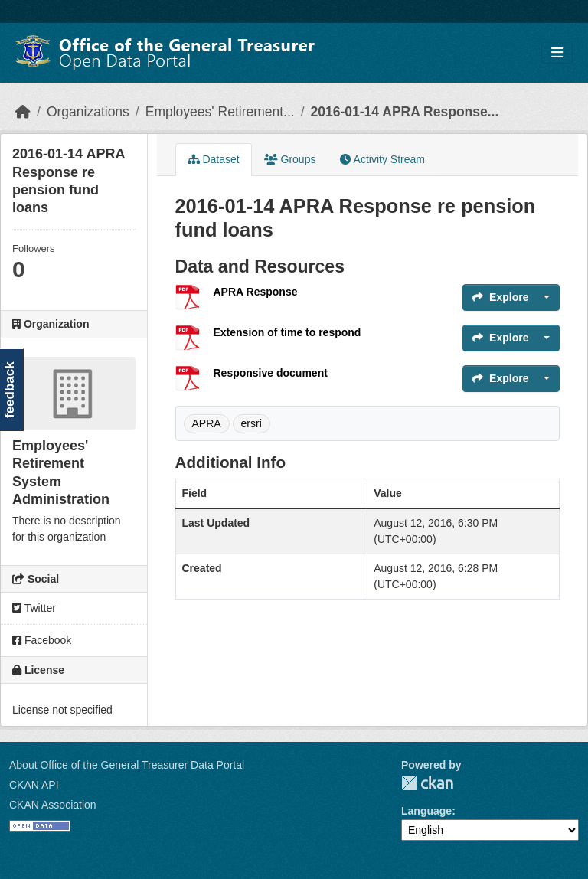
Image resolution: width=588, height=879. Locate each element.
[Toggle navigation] (557, 53)
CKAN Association (53, 805)
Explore (500, 297)
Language (426, 811)
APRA (207, 423)
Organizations (88, 112)
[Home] (23, 112)
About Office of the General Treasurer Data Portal (127, 765)
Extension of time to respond (287, 332)
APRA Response (256, 292)
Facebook (42, 640)
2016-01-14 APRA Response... (405, 112)
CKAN (427, 783)
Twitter (34, 608)
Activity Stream (382, 159)
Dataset (214, 159)
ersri (252, 423)
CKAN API (34, 785)
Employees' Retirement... (220, 112)
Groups (290, 159)
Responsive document (271, 373)
